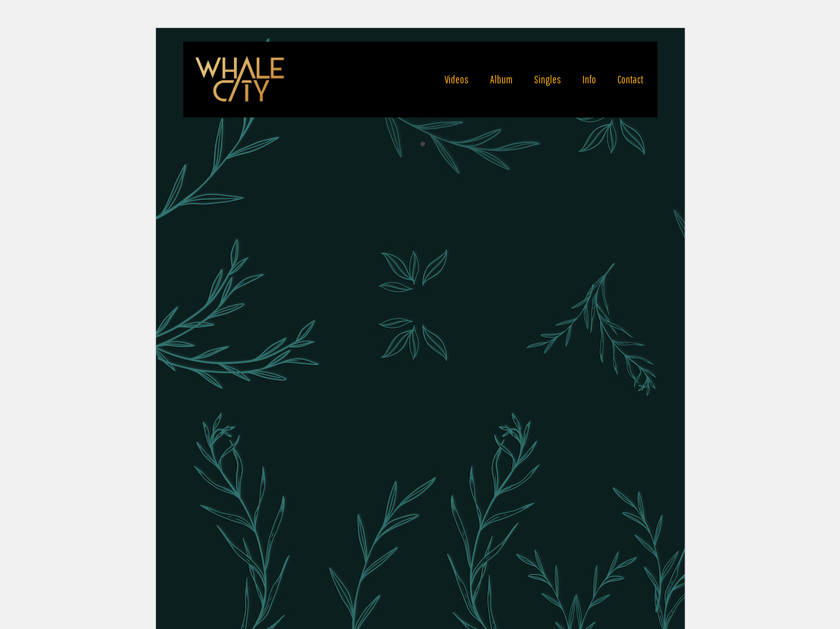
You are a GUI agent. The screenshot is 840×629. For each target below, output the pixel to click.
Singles (548, 80)
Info (589, 80)
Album (501, 80)
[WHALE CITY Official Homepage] (240, 80)
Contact (630, 80)
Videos (457, 80)
